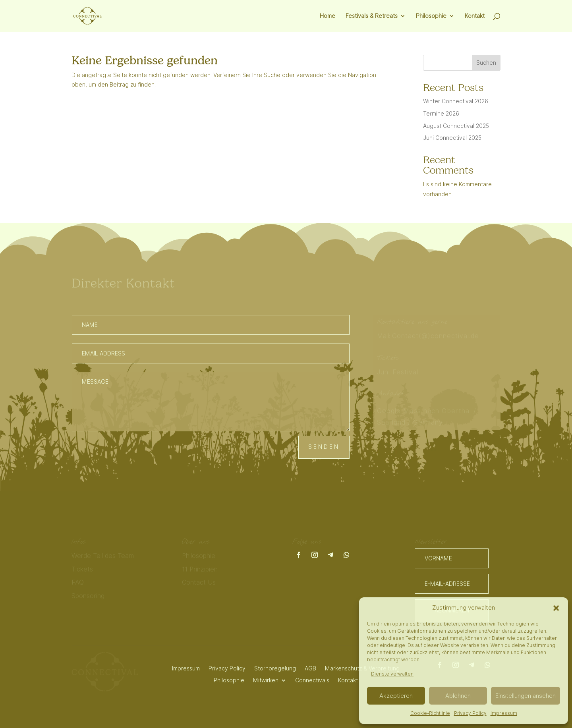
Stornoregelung (275, 668)
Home (328, 16)
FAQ (78, 583)
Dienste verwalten (392, 674)
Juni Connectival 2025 (452, 138)
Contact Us (199, 583)
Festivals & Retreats (372, 16)
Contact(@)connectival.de (437, 336)
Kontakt (475, 16)
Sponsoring (88, 596)
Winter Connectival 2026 (456, 101)
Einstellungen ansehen (526, 696)
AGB (310, 668)
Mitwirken (266, 680)
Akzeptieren (396, 696)
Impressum (504, 713)
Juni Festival (398, 372)
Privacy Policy (470, 713)
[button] (556, 608)
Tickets (82, 569)
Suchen (486, 63)
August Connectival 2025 (456, 126)
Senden (324, 447)
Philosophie (431, 16)
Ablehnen (458, 696)
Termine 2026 (441, 114)
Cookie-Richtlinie (430, 713)
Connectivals (312, 680)
